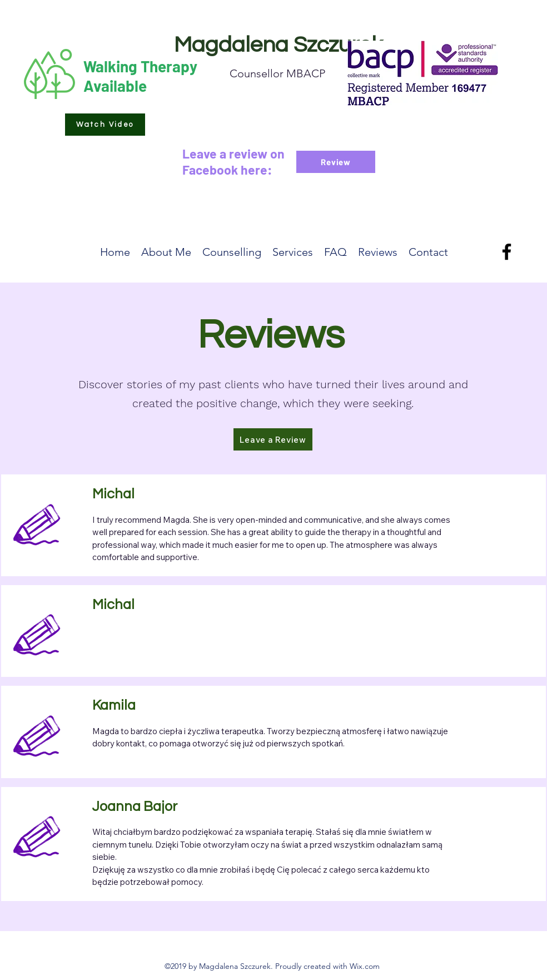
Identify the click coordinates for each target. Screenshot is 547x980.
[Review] (336, 162)
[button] (105, 125)
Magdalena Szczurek (278, 45)
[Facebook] (507, 252)
